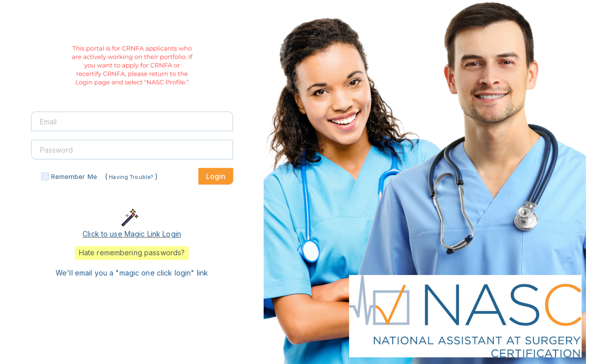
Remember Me (74, 176)
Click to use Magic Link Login (132, 234)
